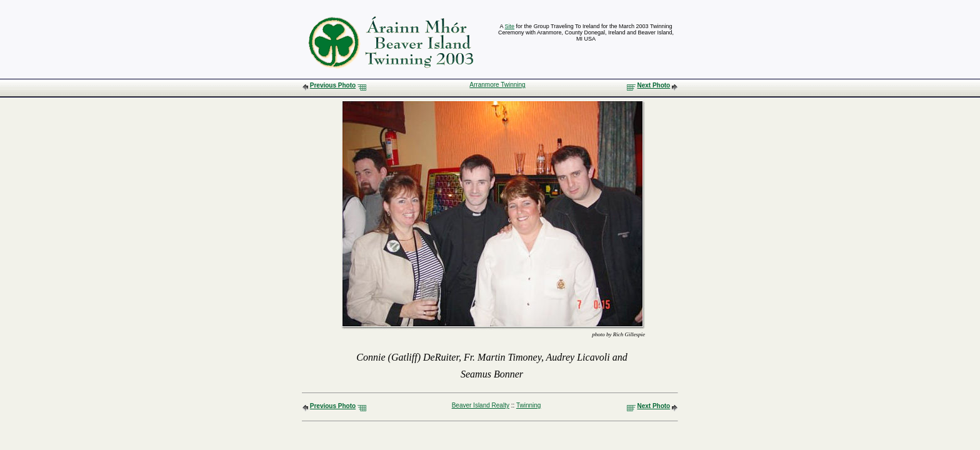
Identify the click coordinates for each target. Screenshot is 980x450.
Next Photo (653, 85)
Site (510, 26)
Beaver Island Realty (481, 405)
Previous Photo (333, 85)
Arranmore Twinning (497, 85)
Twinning (528, 405)
